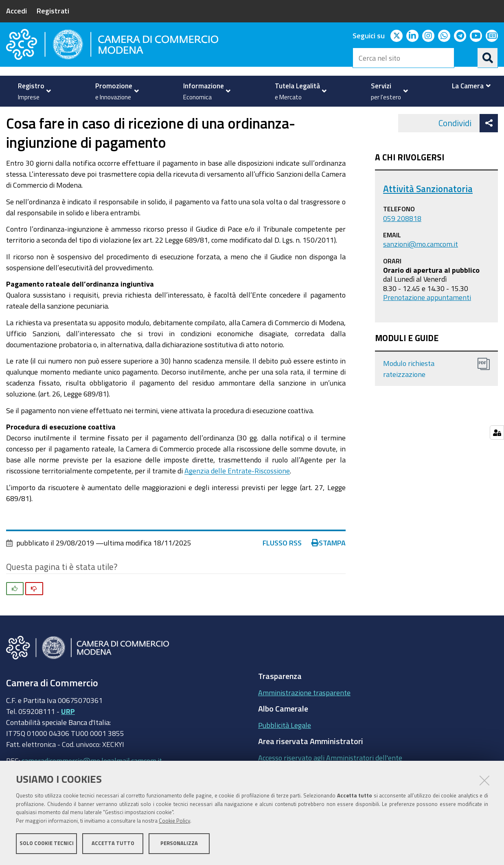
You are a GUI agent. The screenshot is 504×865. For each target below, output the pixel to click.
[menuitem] (32, 91)
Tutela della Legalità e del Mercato (72, 115)
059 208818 (402, 241)
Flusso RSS (282, 566)
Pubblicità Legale (285, 748)
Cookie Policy (174, 821)
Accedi (16, 11)
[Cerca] (488, 58)
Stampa (329, 566)
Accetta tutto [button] (113, 844)
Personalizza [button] (179, 844)
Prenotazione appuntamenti (427, 320)
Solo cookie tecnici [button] (47, 844)
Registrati (53, 11)
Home (11, 115)
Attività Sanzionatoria (428, 211)
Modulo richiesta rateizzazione (409, 392)
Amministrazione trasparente (304, 715)
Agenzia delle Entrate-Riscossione (237, 494)
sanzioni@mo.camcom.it (421, 267)
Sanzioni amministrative (168, 115)
